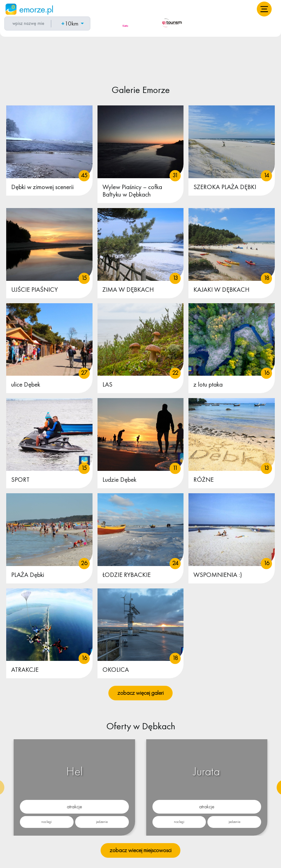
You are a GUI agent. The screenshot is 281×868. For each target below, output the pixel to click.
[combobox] (27, 23)
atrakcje (74, 807)
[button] (264, 9)
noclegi (47, 822)
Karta (125, 26)
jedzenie (102, 822)
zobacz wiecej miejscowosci (140, 850)
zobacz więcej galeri (140, 693)
